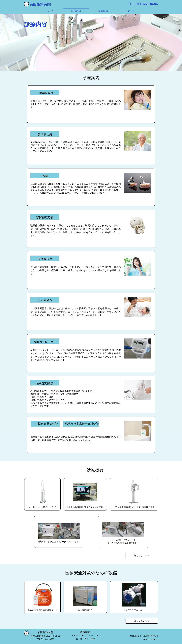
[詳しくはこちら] (142, 556)
